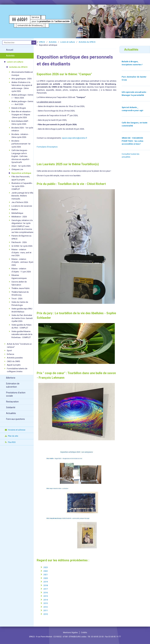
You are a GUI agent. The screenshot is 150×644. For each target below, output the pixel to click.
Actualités (11, 413)
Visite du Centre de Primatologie (20, 304)
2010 (46, 614)
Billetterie (11, 378)
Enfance (10, 354)
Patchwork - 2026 (19, 242)
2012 (46, 607)
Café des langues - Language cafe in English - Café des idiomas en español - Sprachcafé (21, 156)
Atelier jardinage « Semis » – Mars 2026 (22, 96)
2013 (46, 603)
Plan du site (11, 436)
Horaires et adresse (15, 430)
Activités (10, 56)
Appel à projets (14, 365)
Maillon (15, 209)
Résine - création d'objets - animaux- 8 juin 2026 (22, 262)
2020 (46, 578)
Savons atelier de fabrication (19, 283)
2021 (46, 575)
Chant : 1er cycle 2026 (21, 166)
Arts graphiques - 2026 (22, 79)
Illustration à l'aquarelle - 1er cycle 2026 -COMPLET (22, 186)
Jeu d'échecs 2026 (20, 202)
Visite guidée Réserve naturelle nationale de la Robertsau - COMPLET (22, 334)
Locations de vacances (22, 206)
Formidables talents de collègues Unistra (17, 370)
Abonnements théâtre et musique (22, 74)
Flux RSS (10, 442)
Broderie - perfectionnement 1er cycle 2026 (21, 144)
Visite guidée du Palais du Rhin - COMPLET (21, 326)
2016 (46, 593)
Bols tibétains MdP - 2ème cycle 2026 (20, 123)
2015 (46, 596)
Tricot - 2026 (17, 299)
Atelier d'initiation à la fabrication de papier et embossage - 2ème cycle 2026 (22, 87)
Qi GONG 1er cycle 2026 (22, 246)
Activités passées (15, 358)
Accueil (10, 50)
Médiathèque (17, 213)
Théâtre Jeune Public (21, 288)
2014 (46, 600)
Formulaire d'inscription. (47, 147)
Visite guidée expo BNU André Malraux (22, 310)
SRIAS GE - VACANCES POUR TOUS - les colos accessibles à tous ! (132, 141)
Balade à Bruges (19, 108)
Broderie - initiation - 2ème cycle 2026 (20, 136)
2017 (46, 589)
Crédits (84, 633)
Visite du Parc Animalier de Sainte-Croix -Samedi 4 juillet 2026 (22, 318)
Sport (9, 351)
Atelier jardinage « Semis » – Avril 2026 (22, 103)
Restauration (12, 402)
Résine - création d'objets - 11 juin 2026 (21, 270)
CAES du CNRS (13, 361)
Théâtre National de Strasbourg (20, 293)
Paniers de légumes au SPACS (21, 237)
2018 (46, 585)
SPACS (42, 42)
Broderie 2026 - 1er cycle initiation (22, 129)
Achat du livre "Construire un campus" (19, 345)
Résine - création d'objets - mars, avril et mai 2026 (21, 252)
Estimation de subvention (13, 385)
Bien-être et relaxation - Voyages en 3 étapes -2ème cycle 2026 (22, 114)
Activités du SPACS (18, 67)
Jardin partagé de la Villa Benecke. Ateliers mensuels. (22, 196)
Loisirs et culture (15, 62)
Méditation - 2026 (19, 217)
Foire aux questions (15, 419)
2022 (46, 571)
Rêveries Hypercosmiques (19, 277)
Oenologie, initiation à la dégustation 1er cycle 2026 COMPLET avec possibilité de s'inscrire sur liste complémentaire (22, 226)
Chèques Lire (17, 169)
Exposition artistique (21, 173)
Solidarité (11, 407)
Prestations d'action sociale (16, 394)
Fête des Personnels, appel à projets (21, 178)
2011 (46, 610)
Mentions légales (70, 633)
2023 (46, 567)
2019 (46, 582)
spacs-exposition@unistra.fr (75, 138)
